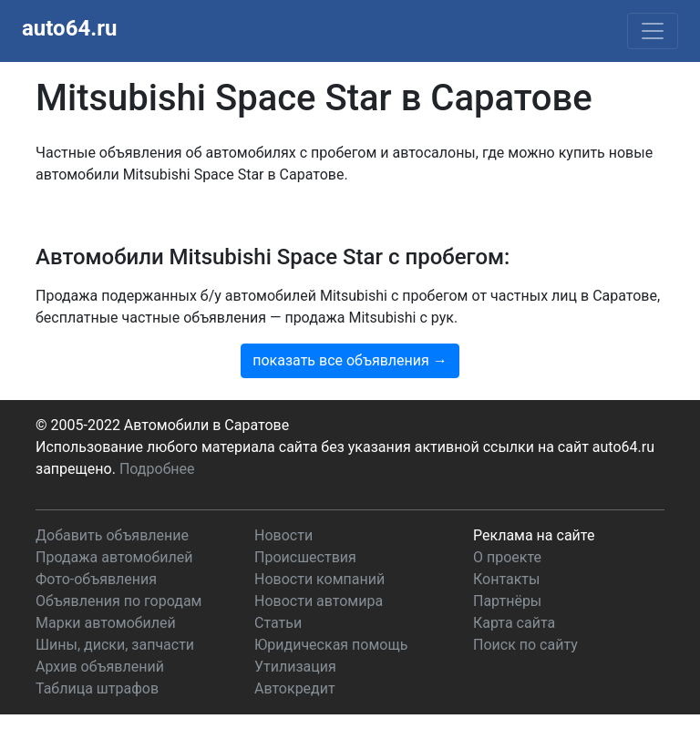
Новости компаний (319, 579)
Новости (283, 535)
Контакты (506, 579)
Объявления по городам (118, 601)
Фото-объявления (96, 579)
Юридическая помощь (331, 645)
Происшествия (305, 557)
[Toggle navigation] (653, 31)
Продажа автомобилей (114, 557)
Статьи (278, 623)
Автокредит (295, 688)
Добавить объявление (112, 535)
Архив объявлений (100, 667)
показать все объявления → (350, 360)
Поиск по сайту (525, 645)
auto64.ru (69, 28)
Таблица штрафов (97, 688)
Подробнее (157, 469)
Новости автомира (319, 601)
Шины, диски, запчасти (115, 645)
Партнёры (507, 601)
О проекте (507, 557)
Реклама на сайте (534, 535)
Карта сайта (514, 623)
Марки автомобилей (106, 623)
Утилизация (295, 667)
